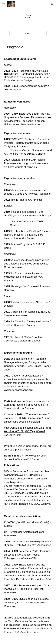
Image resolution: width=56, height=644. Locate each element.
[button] (4, 4)
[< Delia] (28, 34)
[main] (28, 16)
